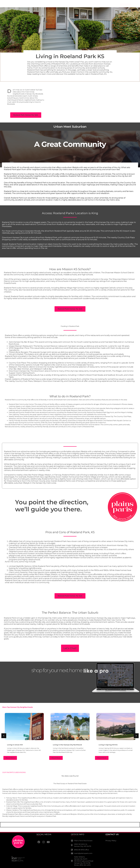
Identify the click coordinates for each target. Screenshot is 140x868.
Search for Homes (60, 6)
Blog (115, 6)
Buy (109, 6)
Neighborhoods (93, 6)
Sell (103, 6)
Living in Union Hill (15, 745)
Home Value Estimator (77, 6)
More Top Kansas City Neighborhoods (18, 707)
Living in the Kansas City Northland (67, 745)
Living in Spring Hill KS (108, 745)
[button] (4, 736)
